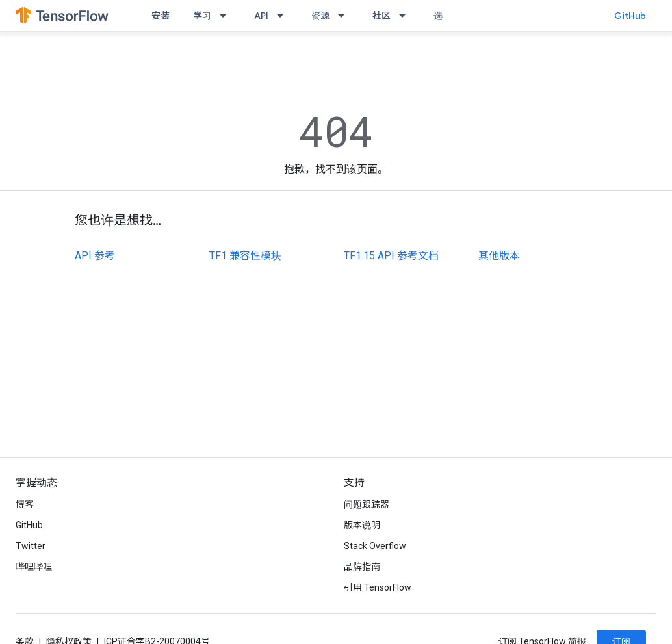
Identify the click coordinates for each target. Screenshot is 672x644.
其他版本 (499, 256)
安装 (161, 16)
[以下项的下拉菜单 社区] (406, 16)
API (261, 16)
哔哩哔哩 (34, 567)
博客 (25, 504)
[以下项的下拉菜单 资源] (345, 16)
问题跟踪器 (367, 504)
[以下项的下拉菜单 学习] (227, 16)
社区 (381, 16)
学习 (202, 16)
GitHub (630, 16)
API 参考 (95, 256)
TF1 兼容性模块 (245, 256)
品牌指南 (362, 567)
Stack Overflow (375, 546)
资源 (320, 16)
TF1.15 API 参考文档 (391, 256)
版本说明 (362, 525)
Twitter (31, 546)
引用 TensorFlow (378, 587)
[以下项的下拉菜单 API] (284, 16)
